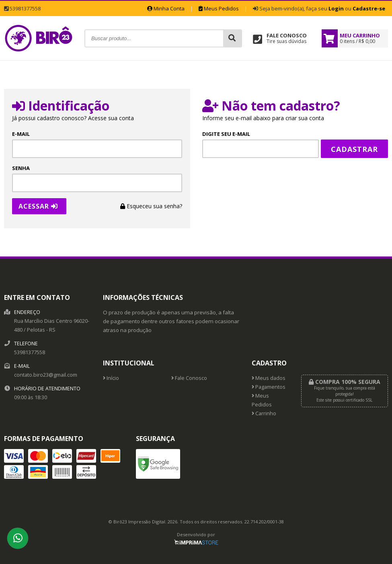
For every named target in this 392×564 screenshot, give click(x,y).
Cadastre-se (369, 8)
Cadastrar (354, 149)
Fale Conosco (189, 378)
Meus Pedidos (219, 8)
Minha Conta (166, 8)
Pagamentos (269, 387)
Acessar (38, 206)
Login (336, 8)
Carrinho (264, 413)
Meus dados (269, 378)
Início (111, 378)
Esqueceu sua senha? (151, 206)
